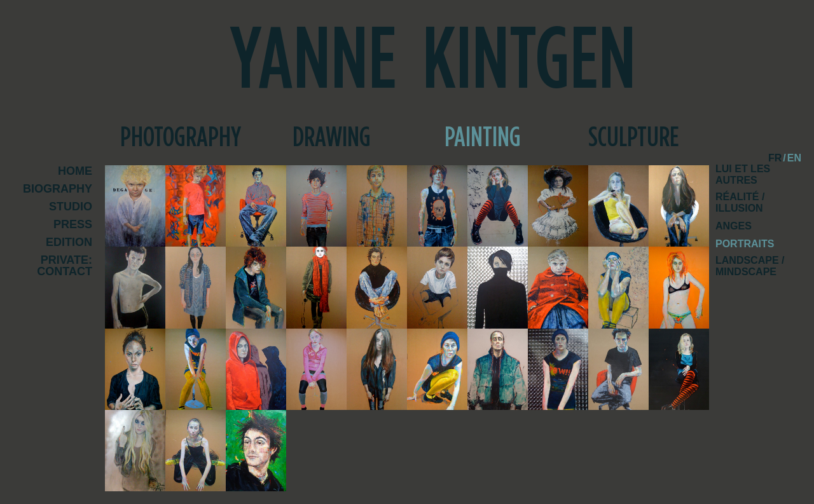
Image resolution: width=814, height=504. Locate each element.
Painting (483, 138)
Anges (734, 226)
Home (75, 171)
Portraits (745, 244)
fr (775, 158)
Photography (181, 138)
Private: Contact (65, 266)
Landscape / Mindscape (750, 266)
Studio (71, 207)
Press (73, 225)
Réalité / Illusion (740, 202)
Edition (69, 242)
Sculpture (634, 138)
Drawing (332, 138)
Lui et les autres (743, 174)
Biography (58, 189)
